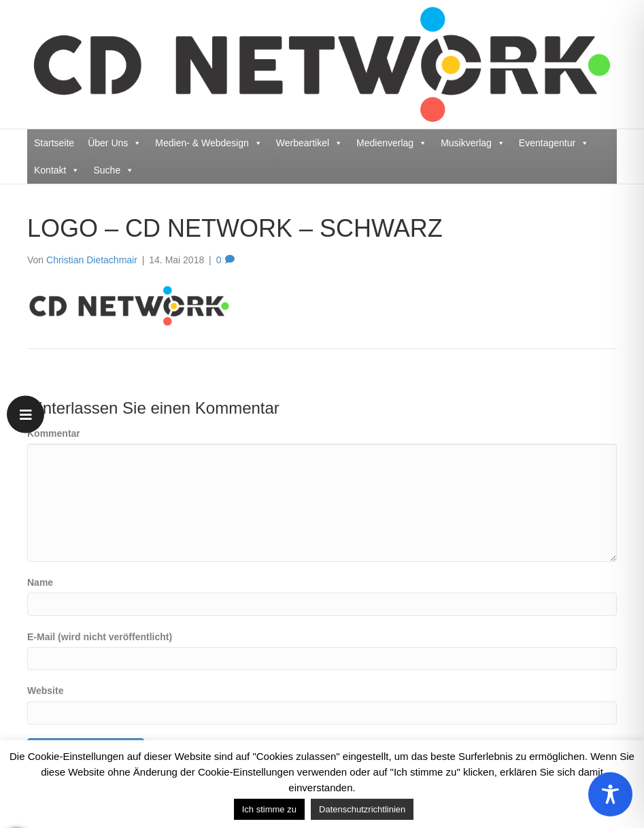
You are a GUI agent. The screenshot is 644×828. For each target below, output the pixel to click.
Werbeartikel (309, 143)
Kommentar (54, 433)
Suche (114, 170)
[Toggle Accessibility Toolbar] (610, 794)
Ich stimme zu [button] (269, 809)
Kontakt (57, 170)
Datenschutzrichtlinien (362, 809)
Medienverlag (392, 143)
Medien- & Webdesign (208, 143)
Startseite (54, 143)
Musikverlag (473, 143)
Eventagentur (554, 143)
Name (40, 582)
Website (45, 691)
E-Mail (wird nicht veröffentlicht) (100, 637)
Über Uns (115, 143)
